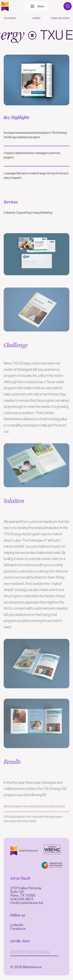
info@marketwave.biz (27, 903)
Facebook (18, 929)
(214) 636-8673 (22, 899)
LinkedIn (17, 925)
